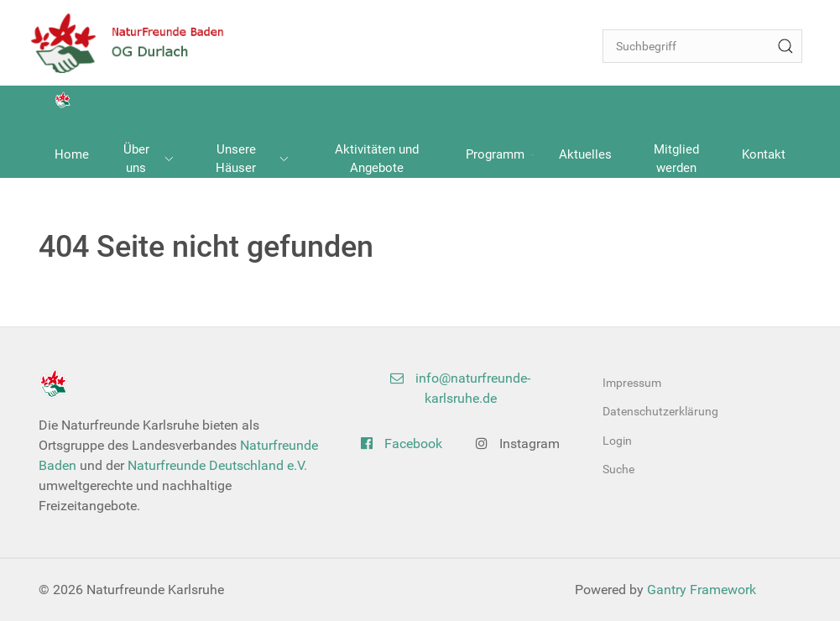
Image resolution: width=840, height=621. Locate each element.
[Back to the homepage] (138, 43)
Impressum (632, 383)
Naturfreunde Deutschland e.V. (217, 465)
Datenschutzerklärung (660, 411)
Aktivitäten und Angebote (377, 159)
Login (617, 441)
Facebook (402, 444)
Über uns (149, 159)
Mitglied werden (676, 159)
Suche (618, 469)
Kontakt (764, 154)
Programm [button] (500, 154)
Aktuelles (585, 154)
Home (72, 154)
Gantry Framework (702, 590)
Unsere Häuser (252, 159)
